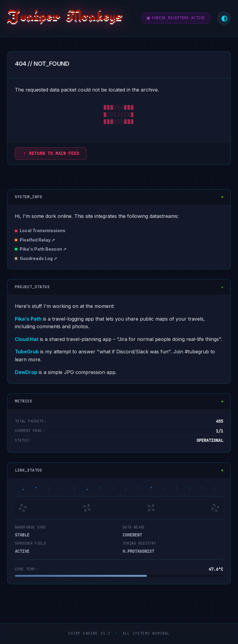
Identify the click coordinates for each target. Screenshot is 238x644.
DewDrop (26, 372)
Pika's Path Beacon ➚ (43, 249)
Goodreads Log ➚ (38, 258)
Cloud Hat (27, 339)
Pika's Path (28, 319)
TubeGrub (27, 352)
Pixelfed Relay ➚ (37, 240)
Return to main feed (51, 153)
